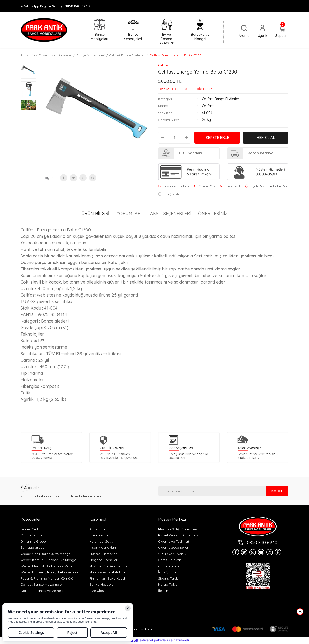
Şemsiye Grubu (32, 547)
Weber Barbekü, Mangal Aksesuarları (50, 572)
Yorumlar (129, 213)
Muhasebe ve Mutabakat (109, 572)
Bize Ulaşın (98, 591)
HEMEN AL (266, 138)
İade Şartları (168, 572)
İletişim (164, 591)
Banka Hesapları (102, 584)
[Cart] (282, 32)
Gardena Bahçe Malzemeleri (43, 591)
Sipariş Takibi (169, 578)
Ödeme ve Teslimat (174, 541)
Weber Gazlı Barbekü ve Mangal (46, 554)
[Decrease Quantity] (162, 138)
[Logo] (44, 30)
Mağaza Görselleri (104, 560)
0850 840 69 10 (77, 6)
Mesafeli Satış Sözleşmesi (178, 529)
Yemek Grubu (31, 529)
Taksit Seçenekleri (169, 213)
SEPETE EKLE (217, 138)
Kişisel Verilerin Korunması (179, 535)
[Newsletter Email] (212, 491)
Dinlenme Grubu (33, 541)
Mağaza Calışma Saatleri (109, 566)
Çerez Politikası (170, 560)
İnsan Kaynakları (103, 547)
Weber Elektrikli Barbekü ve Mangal (48, 566)
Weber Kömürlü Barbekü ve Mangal (49, 560)
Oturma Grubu (32, 535)
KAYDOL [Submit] (277, 491)
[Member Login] (263, 31)
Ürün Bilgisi (95, 213)
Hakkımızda (99, 535)
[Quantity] (174, 138)
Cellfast (164, 65)
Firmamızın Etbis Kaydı (107, 578)
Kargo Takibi (168, 584)
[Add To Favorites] (174, 186)
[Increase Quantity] (186, 138)
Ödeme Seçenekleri (174, 547)
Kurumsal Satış (101, 541)
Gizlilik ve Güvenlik (172, 554)
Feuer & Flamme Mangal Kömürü (47, 578)
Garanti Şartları (170, 566)
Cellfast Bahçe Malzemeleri (42, 584)
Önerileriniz (213, 213)
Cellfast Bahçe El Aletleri (221, 99)
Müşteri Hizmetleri (103, 554)
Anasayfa (97, 529)
